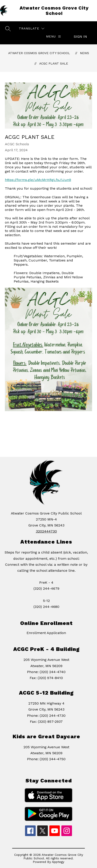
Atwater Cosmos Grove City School (39, 53)
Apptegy (58, 862)
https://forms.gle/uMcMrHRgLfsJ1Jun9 (38, 180)
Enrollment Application (46, 633)
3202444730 (46, 531)
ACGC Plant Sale (54, 63)
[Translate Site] (32, 28)
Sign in (80, 36)
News (84, 53)
